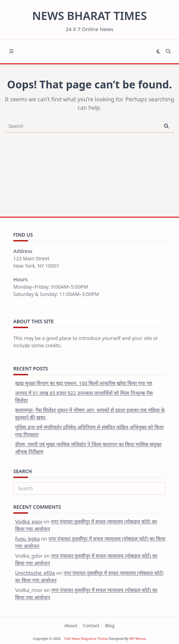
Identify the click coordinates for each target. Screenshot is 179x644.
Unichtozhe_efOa (35, 573)
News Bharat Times (89, 16)
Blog (110, 625)
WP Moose (138, 639)
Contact (91, 625)
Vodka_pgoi (28, 522)
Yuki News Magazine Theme (86, 639)
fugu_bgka (27, 539)
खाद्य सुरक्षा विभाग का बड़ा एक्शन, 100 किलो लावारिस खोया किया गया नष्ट (84, 383)
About (71, 625)
